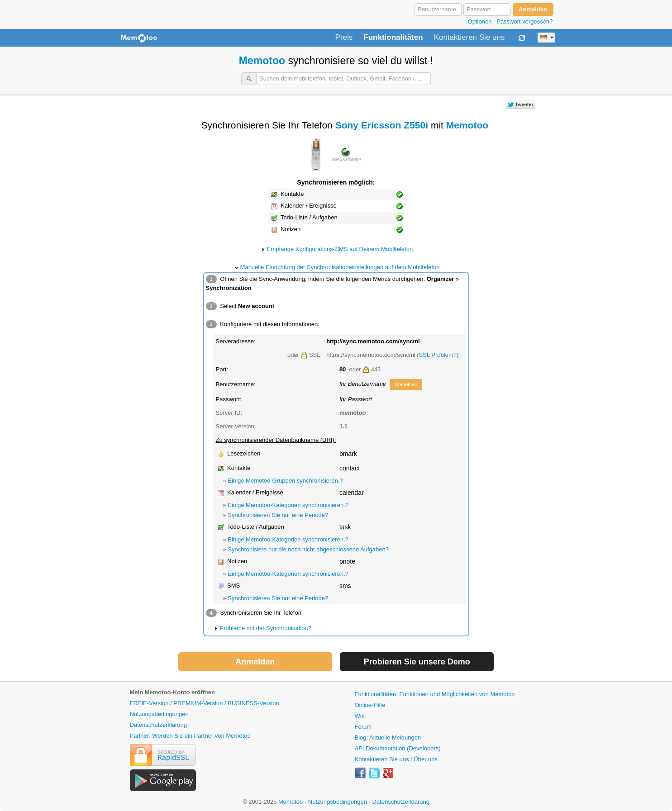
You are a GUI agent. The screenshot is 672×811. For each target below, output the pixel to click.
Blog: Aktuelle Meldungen (388, 737)
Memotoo (262, 61)
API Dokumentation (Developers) (398, 748)
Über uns (426, 759)
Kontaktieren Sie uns (469, 38)
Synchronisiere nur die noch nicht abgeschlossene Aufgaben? (308, 549)
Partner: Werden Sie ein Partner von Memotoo (190, 736)
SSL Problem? (438, 355)
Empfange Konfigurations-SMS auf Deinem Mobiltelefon (340, 249)
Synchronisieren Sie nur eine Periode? (278, 515)
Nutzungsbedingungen (159, 714)
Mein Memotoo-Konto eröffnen (172, 692)
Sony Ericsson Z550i (382, 125)
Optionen (480, 21)
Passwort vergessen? (524, 21)
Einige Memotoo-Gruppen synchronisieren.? (285, 481)
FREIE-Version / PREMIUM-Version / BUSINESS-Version (205, 703)
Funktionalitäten (393, 38)
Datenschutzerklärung (158, 725)
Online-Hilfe (370, 705)
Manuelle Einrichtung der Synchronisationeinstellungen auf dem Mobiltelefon (340, 267)
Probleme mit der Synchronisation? (266, 628)
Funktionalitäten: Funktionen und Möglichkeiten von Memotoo (435, 694)
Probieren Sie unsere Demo (417, 662)
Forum (363, 727)
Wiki (360, 716)
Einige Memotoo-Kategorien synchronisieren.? (288, 505)
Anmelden (406, 384)
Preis (344, 38)
